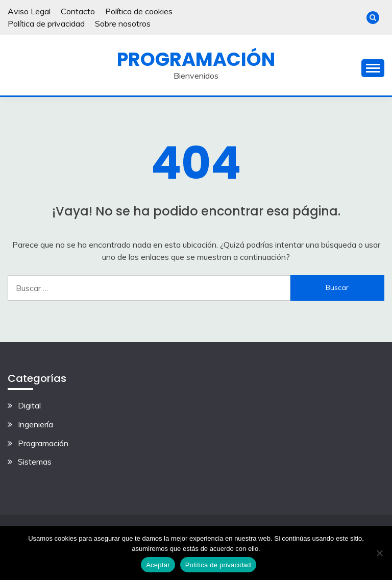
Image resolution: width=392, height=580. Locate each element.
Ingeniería (35, 424)
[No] (379, 553)
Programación (196, 59)
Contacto (78, 11)
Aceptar (158, 565)
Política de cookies (139, 11)
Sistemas (35, 462)
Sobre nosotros (123, 23)
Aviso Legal (29, 11)
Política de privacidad (46, 23)
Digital (29, 405)
